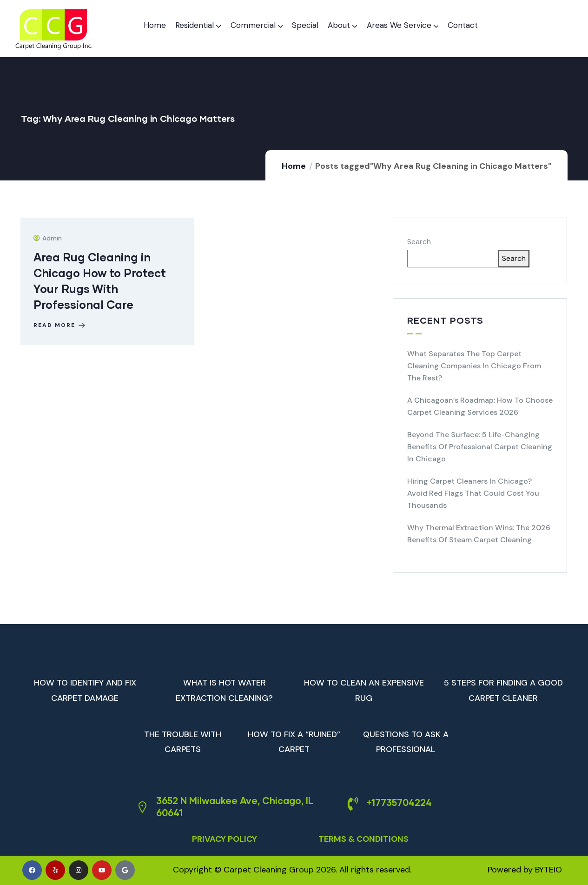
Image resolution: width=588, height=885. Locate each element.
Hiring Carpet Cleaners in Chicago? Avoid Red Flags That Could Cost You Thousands (473, 493)
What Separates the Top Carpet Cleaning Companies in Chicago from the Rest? (474, 366)
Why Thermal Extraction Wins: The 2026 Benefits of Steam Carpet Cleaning (479, 534)
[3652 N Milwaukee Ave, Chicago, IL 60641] (142, 807)
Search (419, 242)
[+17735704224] (353, 804)
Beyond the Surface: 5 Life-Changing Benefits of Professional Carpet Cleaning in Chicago (480, 447)
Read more (61, 325)
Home (294, 166)
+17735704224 (399, 802)
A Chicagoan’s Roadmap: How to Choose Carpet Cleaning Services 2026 (480, 406)
